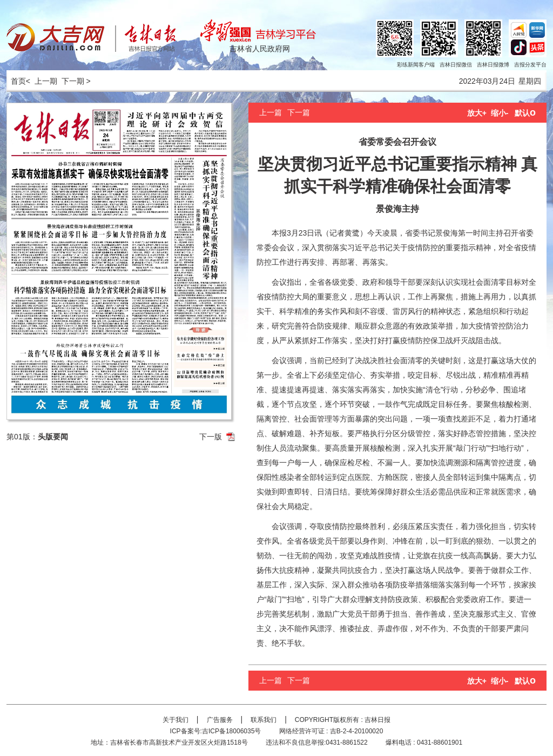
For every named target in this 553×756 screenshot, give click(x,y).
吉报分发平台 (530, 65)
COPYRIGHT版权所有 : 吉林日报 (343, 720)
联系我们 (264, 720)
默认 (525, 113)
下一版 (211, 437)
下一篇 (299, 112)
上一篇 (271, 112)
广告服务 (220, 720)
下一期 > (76, 81)
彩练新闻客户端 (416, 65)
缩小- (500, 113)
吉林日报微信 (456, 65)
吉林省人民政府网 (260, 49)
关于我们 (176, 720)
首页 (16, 81)
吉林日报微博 (493, 65)
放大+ (477, 113)
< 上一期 (42, 81)
